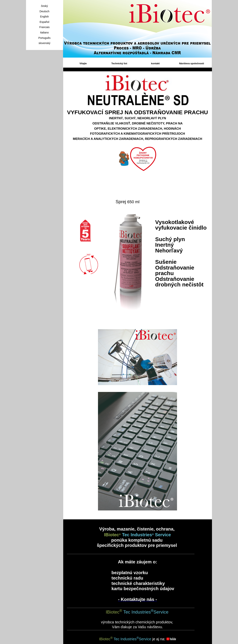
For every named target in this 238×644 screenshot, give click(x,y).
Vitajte (83, 63)
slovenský (44, 43)
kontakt (155, 63)
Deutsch (45, 11)
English (44, 17)
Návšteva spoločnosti (192, 63)
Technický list (119, 63)
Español (44, 22)
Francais (44, 27)
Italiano (44, 33)
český (45, 6)
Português (44, 38)
